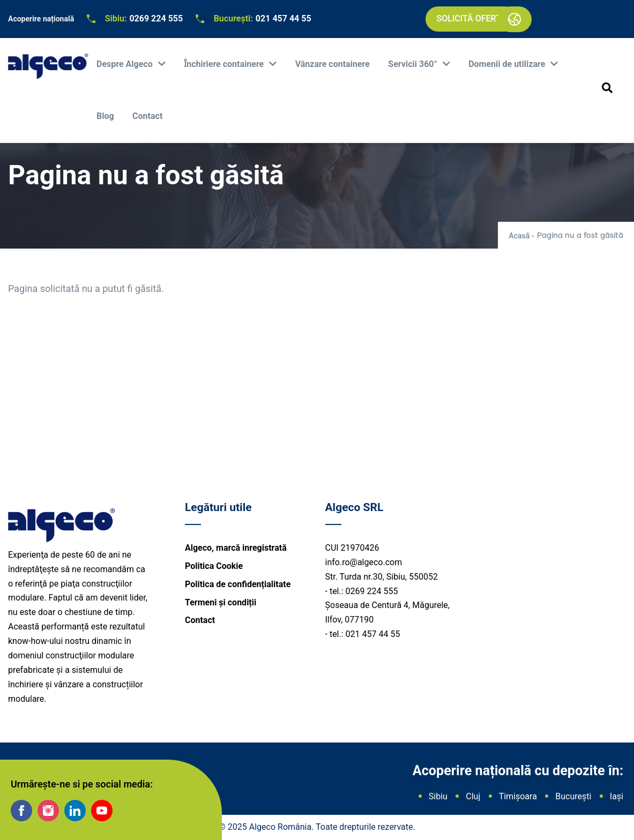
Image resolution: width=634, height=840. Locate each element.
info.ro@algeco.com (364, 562)
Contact (147, 116)
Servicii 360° (413, 64)
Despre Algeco (126, 64)
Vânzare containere (333, 64)
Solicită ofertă (471, 18)
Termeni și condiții (221, 602)
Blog (105, 116)
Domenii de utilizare (508, 64)
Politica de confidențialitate (238, 584)
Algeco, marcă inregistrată (236, 548)
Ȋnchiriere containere (225, 64)
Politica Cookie (214, 566)
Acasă (519, 236)
